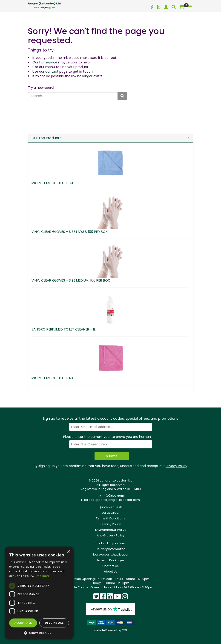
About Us (111, 571)
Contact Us (110, 566)
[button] (39, 633)
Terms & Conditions (110, 518)
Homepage (48, 62)
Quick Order (110, 513)
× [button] (68, 551)
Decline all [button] (54, 623)
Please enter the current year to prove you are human (108, 437)
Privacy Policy (176, 466)
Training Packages (110, 560)
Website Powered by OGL (110, 630)
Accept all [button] (23, 623)
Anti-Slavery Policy (111, 535)
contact (52, 71)
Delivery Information (111, 549)
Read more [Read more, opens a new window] (42, 576)
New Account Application (110, 554)
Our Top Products (46, 138)
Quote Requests (110, 507)
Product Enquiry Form (110, 543)
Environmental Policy (111, 530)
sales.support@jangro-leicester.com (112, 500)
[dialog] (39, 593)
